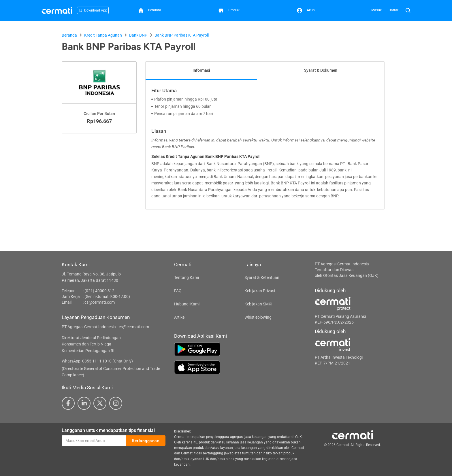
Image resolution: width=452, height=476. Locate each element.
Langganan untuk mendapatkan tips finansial (108, 430)
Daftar (393, 10)
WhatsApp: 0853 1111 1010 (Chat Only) (97, 361)
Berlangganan (146, 441)
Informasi (201, 70)
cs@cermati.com (100, 302)
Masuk (376, 10)
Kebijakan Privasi (260, 291)
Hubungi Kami (187, 304)
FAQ (178, 291)
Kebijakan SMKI (258, 304)
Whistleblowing (258, 317)
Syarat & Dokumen (321, 70)
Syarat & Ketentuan (262, 277)
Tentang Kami (187, 277)
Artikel (180, 317)
